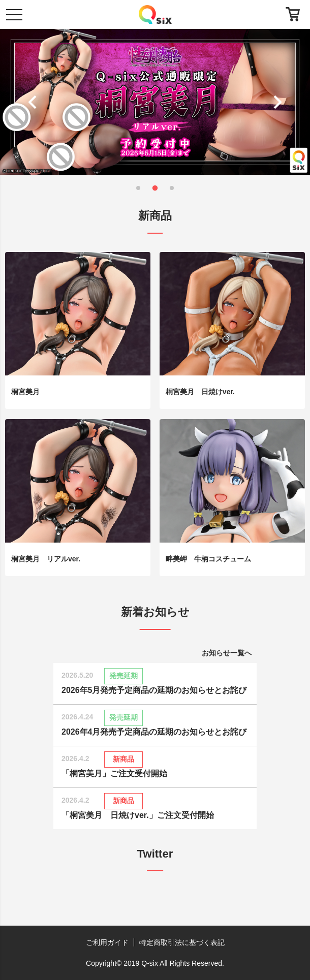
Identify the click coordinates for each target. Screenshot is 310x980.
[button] (35, 102)
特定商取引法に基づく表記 (182, 942)
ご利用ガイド (107, 942)
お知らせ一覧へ (227, 653)
